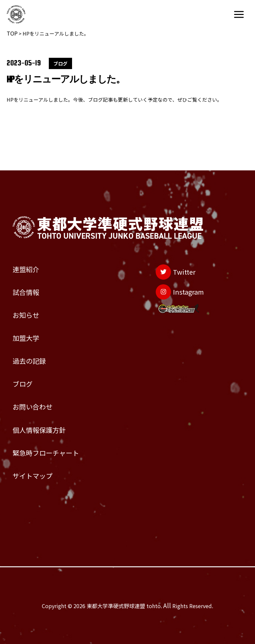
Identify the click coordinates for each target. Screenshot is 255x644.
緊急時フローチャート (57, 445)
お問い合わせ (40, 390)
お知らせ (30, 281)
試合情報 (31, 253)
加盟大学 (31, 308)
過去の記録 (35, 335)
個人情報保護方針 (48, 417)
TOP (12, 33)
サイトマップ (40, 472)
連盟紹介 (31, 226)
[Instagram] (172, 255)
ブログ (26, 363)
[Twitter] (166, 230)
